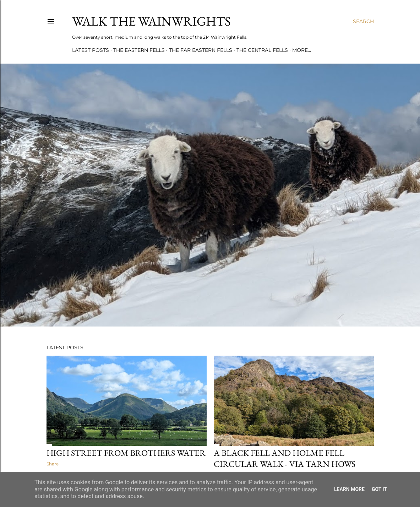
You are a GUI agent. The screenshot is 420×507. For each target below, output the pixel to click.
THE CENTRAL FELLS (262, 50)
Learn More (349, 489)
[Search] (363, 21)
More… (302, 50)
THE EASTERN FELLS (139, 50)
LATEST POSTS (91, 50)
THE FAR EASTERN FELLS (201, 50)
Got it (379, 489)
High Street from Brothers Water (126, 453)
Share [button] (53, 464)
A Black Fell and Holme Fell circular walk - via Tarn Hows (285, 458)
